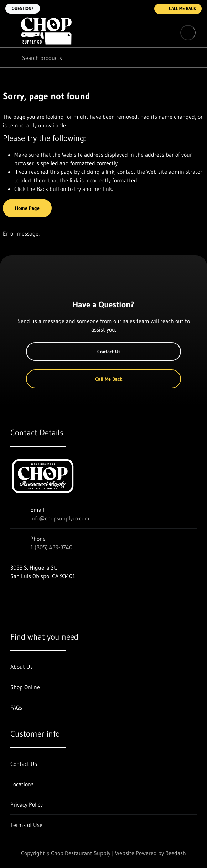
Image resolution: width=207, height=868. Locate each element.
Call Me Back (178, 9)
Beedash (176, 853)
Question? (23, 8)
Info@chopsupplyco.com (60, 518)
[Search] (103, 58)
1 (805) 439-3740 (51, 547)
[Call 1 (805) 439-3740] (144, 9)
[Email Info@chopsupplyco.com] (130, 9)
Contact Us (103, 352)
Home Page (27, 208)
